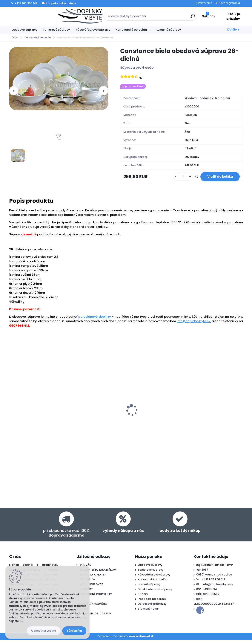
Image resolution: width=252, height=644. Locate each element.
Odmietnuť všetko (44, 631)
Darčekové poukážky (152, 608)
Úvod (15, 38)
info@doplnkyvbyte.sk (193, 325)
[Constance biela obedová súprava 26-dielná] (59, 79)
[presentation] (14, 91)
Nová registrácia (229, 3)
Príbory (143, 598)
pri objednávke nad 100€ (66, 537)
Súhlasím (74, 631)
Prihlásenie (205, 3)
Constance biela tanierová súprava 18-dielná (31, 420)
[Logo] (32, 16)
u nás (123, 535)
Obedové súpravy (24, 30)
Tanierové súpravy (56, 30)
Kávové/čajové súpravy (93, 30)
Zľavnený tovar (148, 613)
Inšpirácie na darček (152, 603)
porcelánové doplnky (95, 320)
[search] (167, 18)
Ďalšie (232, 29)
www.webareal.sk (141, 640)
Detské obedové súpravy (155, 593)
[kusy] (182, 179)
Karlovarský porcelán (131, 30)
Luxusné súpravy (169, 30)
